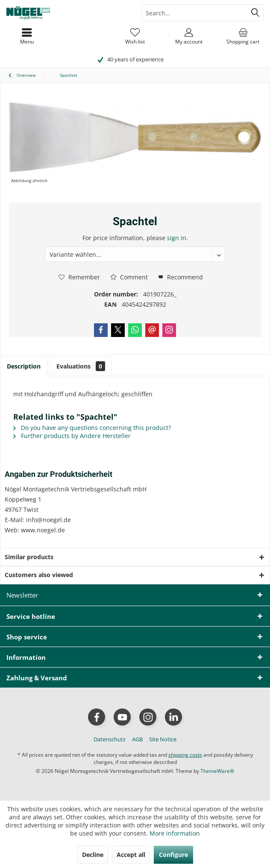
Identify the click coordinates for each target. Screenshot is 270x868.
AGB (137, 739)
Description (24, 366)
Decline (93, 855)
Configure (173, 855)
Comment (129, 277)
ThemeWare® (217, 771)
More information (175, 833)
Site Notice (163, 739)
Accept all (131, 855)
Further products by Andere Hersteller (72, 436)
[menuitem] (243, 36)
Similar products (29, 557)
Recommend (180, 277)
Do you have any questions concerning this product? (92, 428)
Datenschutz (110, 739)
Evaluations (81, 366)
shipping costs (185, 755)
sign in (177, 238)
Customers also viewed (39, 575)
